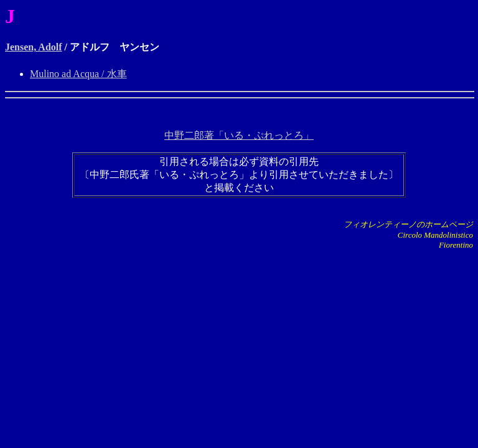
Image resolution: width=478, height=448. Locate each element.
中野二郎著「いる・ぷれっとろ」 (239, 135)
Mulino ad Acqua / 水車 (78, 74)
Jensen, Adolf (34, 47)
